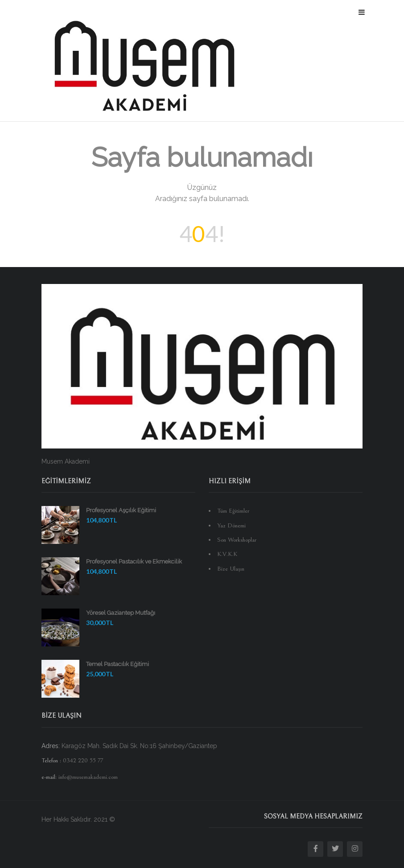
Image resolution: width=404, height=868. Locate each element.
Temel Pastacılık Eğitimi (117, 664)
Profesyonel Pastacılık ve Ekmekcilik (134, 562)
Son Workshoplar (237, 540)
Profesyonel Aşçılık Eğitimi (121, 510)
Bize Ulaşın (231, 569)
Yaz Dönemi (231, 526)
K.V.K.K (227, 554)
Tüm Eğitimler (233, 511)
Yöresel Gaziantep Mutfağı (121, 613)
